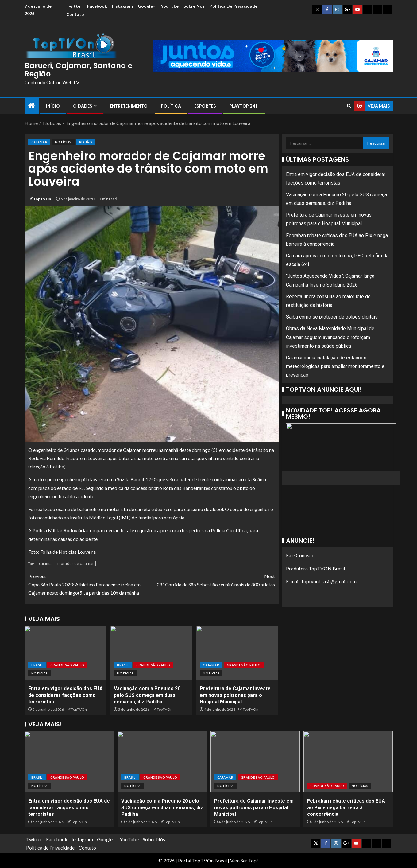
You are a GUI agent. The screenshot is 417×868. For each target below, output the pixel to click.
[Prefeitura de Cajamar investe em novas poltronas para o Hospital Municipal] (237, 653)
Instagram (123, 6)
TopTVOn (42, 199)
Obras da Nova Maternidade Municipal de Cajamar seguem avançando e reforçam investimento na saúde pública (330, 337)
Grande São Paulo (67, 665)
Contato (128, 14)
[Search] (349, 106)
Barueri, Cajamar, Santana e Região (78, 70)
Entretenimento (129, 106)
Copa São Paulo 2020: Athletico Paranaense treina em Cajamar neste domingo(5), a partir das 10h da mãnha (90, 584)
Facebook (97, 6)
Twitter (74, 6)
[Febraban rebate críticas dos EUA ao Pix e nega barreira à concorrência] (348, 762)
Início (53, 106)
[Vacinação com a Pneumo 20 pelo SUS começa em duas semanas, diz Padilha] (151, 653)
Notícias (63, 142)
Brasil (37, 665)
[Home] (32, 106)
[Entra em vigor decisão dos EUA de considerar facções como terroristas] (66, 653)
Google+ (148, 6)
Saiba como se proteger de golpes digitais (332, 317)
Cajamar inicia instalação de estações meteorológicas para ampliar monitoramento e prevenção (335, 366)
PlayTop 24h (244, 106)
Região (86, 142)
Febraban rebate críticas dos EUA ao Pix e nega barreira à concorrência (346, 807)
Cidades (83, 106)
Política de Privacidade (90, 14)
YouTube (171, 6)
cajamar (46, 563)
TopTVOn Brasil (209, 860)
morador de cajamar (76, 563)
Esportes (205, 106)
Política (171, 106)
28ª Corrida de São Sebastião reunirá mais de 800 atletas (213, 580)
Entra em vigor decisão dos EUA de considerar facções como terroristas (66, 695)
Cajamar (39, 142)
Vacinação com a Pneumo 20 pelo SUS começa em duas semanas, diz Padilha (147, 695)
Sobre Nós (196, 6)
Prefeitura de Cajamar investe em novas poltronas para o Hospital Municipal (235, 695)
